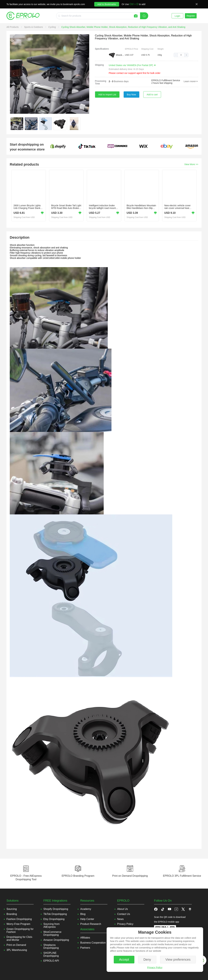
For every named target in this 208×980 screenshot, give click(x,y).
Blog (83, 914)
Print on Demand (16, 945)
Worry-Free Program (18, 924)
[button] (176, 55)
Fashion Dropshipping (19, 919)
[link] (13, 27)
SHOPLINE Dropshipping (51, 954)
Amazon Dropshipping (56, 940)
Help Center (87, 919)
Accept (124, 960)
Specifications (102, 49)
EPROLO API (51, 961)
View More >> (191, 164)
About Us (123, 909)
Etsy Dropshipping (54, 919)
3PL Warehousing (17, 950)
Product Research (91, 924)
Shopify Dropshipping (56, 909)
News (120, 919)
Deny (147, 960)
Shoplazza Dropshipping (51, 946)
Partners (85, 948)
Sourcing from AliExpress (52, 925)
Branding (12, 914)
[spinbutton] (181, 55)
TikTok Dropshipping (55, 914)
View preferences (178, 960)
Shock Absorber (120, 55)
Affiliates (85, 938)
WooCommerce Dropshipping (52, 933)
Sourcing (12, 909)
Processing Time (101, 82)
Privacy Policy (155, 967)
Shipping (99, 65)
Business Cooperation (93, 943)
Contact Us (124, 914)
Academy (86, 909)
